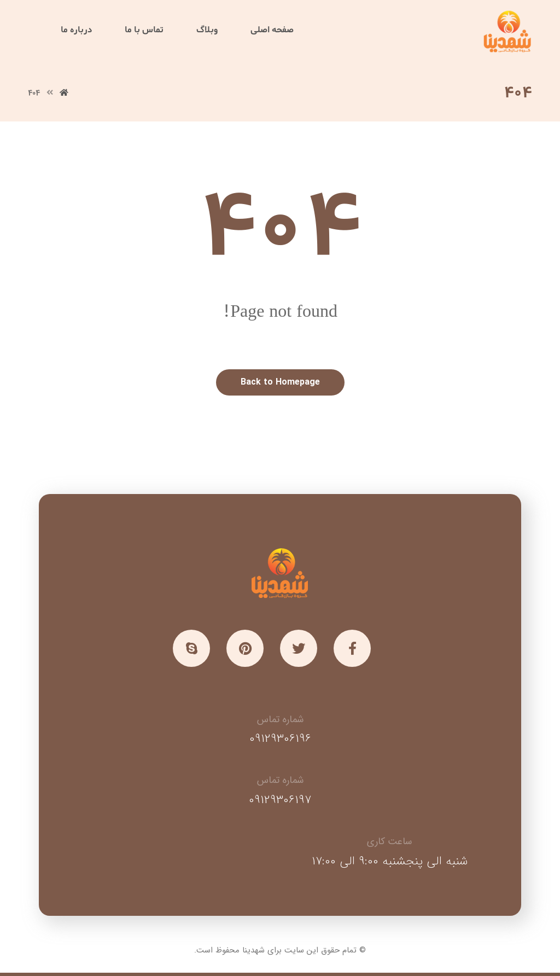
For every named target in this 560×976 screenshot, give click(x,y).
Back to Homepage (280, 382)
